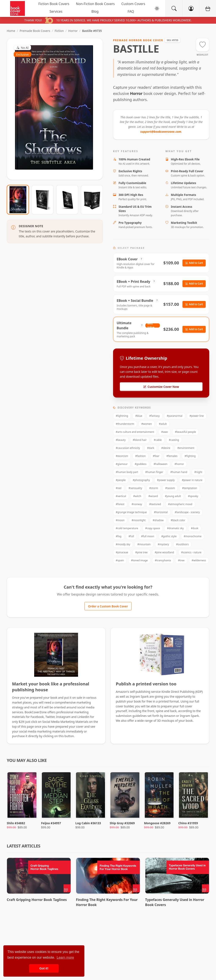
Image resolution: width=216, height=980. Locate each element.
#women (147, 424)
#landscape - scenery (187, 512)
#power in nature (192, 480)
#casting (174, 440)
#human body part (127, 472)
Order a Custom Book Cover (108, 606)
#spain (120, 560)
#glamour (122, 464)
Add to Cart (194, 263)
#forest (120, 504)
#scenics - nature (191, 552)
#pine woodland (165, 552)
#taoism (170, 488)
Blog (95, 11)
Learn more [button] (65, 957)
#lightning (122, 416)
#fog (119, 536)
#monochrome (193, 536)
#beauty (121, 440)
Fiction (59, 31)
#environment (186, 448)
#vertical (121, 496)
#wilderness (199, 560)
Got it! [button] (44, 968)
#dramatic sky (175, 528)
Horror (73, 31)
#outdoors (182, 544)
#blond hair (140, 440)
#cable (158, 440)
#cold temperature (127, 528)
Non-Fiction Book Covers (95, 4)
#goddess (141, 464)
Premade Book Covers (35, 31)
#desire (166, 448)
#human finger (154, 472)
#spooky (193, 496)
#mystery (163, 544)
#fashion (140, 456)
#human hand (179, 472)
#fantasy (155, 416)
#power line (197, 416)
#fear (156, 456)
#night (198, 472)
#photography (141, 480)
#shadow (158, 520)
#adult (163, 424)
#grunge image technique (131, 512)
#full (131, 536)
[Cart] (208, 8)
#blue (139, 416)
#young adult (173, 496)
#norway (137, 504)
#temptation (190, 488)
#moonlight (139, 520)
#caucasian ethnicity (128, 448)
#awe (164, 432)
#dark (151, 448)
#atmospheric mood (180, 504)
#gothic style (169, 536)
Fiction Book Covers (54, 4)
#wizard (153, 496)
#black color (178, 520)
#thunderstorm (125, 424)
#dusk (195, 528)
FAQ (131, 11)
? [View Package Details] (142, 259)
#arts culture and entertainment (135, 432)
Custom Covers (133, 4)
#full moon (148, 536)
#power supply (166, 480)
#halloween (161, 464)
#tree (181, 560)
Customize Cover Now (161, 387)
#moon (120, 520)
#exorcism (122, 456)
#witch (137, 496)
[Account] (191, 8)
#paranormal (175, 416)
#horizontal (161, 512)
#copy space (153, 528)
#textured (155, 504)
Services (56, 11)
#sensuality (135, 488)
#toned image (139, 560)
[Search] (174, 8)
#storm (154, 488)
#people (121, 480)
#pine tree (141, 552)
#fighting (190, 456)
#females (172, 456)
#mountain (144, 544)
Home (11, 31)
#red (119, 488)
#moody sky (123, 544)
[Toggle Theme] (157, 8)
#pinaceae (122, 552)
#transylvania (163, 560)
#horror (179, 464)
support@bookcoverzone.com (161, 132)
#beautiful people (185, 432)
